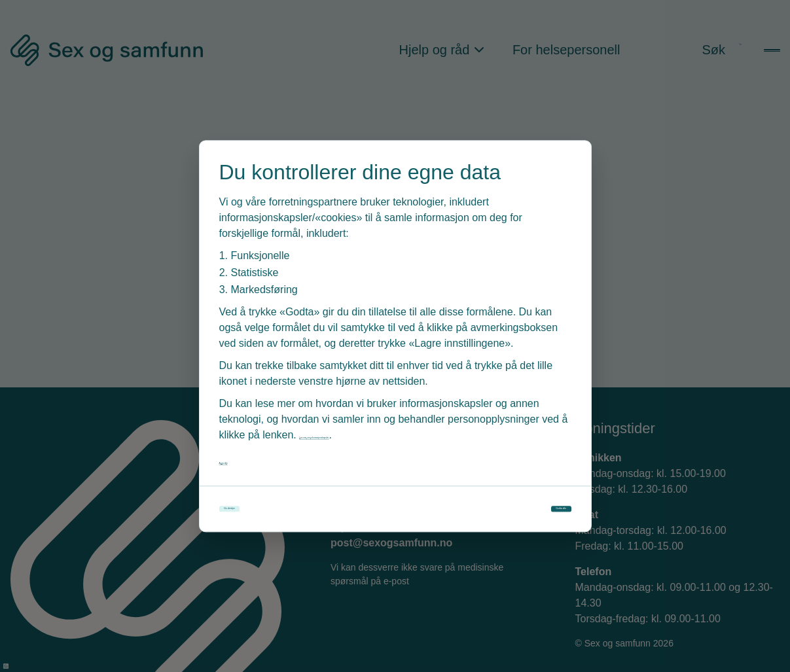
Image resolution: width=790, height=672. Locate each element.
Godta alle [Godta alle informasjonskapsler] (514, 509)
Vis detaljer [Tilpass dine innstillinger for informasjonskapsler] (278, 509)
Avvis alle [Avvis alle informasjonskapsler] (241, 449)
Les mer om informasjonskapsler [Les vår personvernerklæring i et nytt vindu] (374, 423)
